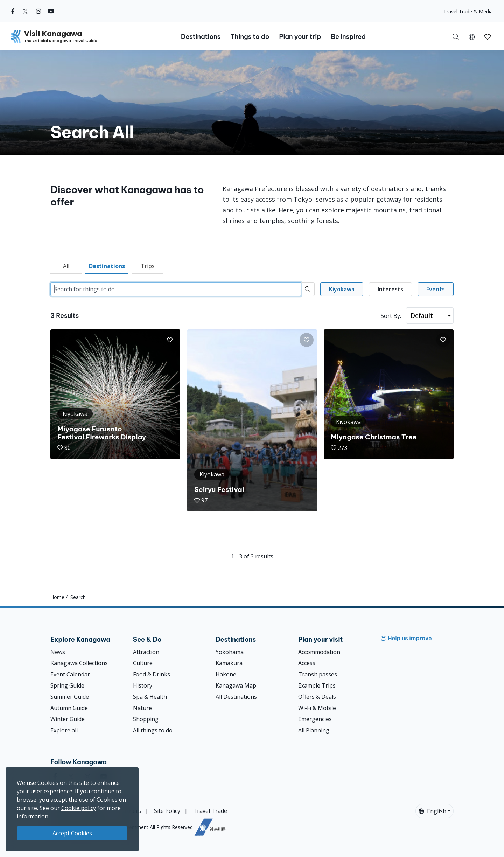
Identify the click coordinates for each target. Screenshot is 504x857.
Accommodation (319, 652)
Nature (142, 708)
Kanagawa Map (236, 685)
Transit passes (318, 674)
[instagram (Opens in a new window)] (38, 11)
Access (307, 663)
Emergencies (315, 719)
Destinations (107, 266)
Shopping (146, 719)
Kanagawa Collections (79, 663)
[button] (472, 36)
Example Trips (317, 685)
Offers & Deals (317, 697)
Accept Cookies (72, 833)
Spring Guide (67, 685)
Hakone (226, 674)
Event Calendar (70, 674)
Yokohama (230, 652)
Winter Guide (68, 719)
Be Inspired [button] (348, 37)
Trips (148, 266)
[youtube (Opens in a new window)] (51, 11)
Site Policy (167, 811)
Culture (143, 663)
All (66, 266)
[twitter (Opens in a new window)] (25, 11)
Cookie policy (79, 808)
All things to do (153, 730)
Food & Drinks (152, 674)
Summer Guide (70, 697)
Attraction (146, 652)
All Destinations (236, 697)
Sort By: (391, 316)
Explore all (64, 730)
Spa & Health (150, 697)
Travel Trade (210, 811)
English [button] (432, 811)
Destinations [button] (201, 37)
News (58, 652)
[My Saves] (488, 36)
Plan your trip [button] (300, 37)
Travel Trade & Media (468, 11)
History (143, 685)
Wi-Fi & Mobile (317, 708)
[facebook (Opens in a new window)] (13, 11)
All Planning (314, 730)
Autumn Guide (69, 708)
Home (57, 597)
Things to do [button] (250, 37)
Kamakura (229, 663)
